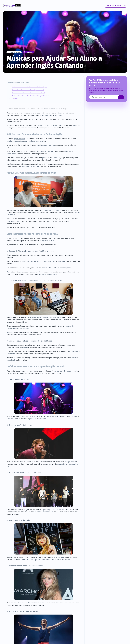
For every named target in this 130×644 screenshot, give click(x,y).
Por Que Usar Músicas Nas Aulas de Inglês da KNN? (28, 90)
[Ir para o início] (12, 6)
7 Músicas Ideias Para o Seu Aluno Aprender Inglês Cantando (30, 96)
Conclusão (15, 99)
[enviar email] (121, 97)
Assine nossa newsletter (115, 6)
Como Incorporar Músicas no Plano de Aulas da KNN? (28, 93)
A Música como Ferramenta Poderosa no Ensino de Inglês (29, 87)
